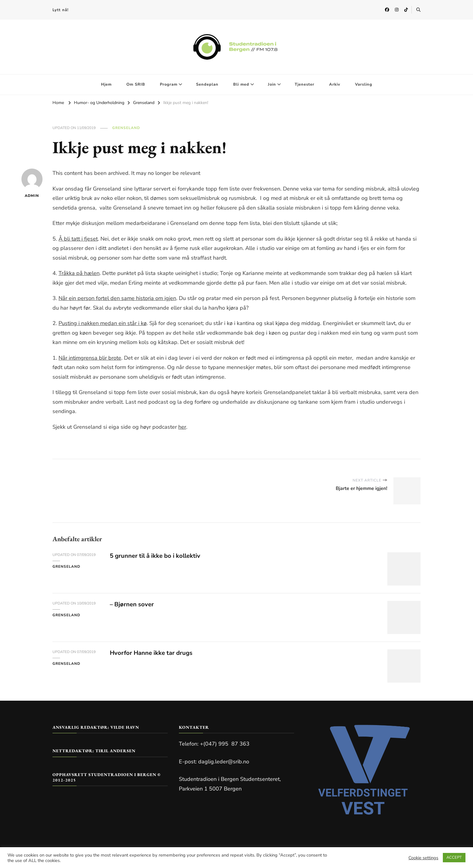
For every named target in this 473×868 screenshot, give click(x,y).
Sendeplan (207, 84)
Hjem (106, 84)
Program (169, 84)
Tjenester (305, 84)
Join (272, 84)
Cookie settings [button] (423, 858)
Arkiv (335, 84)
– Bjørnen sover (132, 604)
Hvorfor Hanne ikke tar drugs (151, 653)
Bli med (241, 84)
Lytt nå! (60, 10)
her (182, 427)
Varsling (364, 84)
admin (32, 183)
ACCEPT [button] (454, 857)
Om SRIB (136, 84)
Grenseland (126, 128)
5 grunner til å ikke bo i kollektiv (155, 556)
